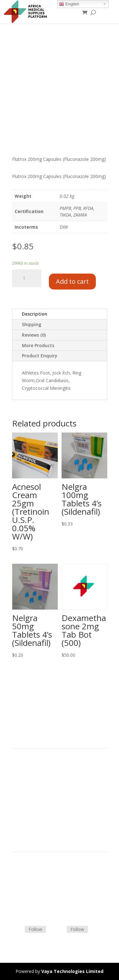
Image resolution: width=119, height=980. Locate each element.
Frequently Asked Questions (41, 899)
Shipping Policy (27, 884)
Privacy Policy (26, 811)
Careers (20, 803)
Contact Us (23, 891)
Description (35, 314)
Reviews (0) (34, 335)
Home (18, 765)
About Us (22, 796)
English (69, 4)
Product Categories (32, 773)
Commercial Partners (34, 788)
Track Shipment (28, 906)
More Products (38, 345)
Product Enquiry (40, 356)
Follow (35, 929)
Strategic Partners (30, 780)
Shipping (32, 324)
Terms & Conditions (33, 876)
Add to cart (72, 281)
